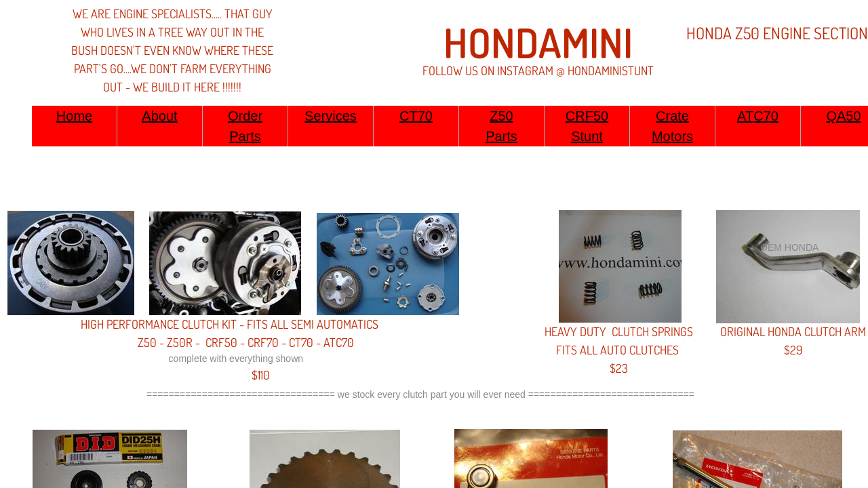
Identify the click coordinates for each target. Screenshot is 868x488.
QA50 (843, 116)
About (159, 116)
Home (74, 116)
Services (331, 116)
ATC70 (758, 116)
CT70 (416, 116)
